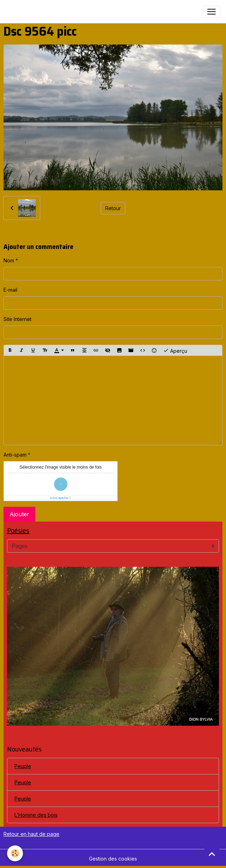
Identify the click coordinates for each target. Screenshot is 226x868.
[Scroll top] (212, 854)
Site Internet (17, 319)
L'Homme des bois (36, 815)
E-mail (10, 290)
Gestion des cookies (113, 859)
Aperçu (175, 350)
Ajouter (19, 514)
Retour (113, 208)
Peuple (23, 766)
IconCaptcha (59, 498)
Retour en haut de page (31, 834)
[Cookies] (15, 853)
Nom (9, 260)
